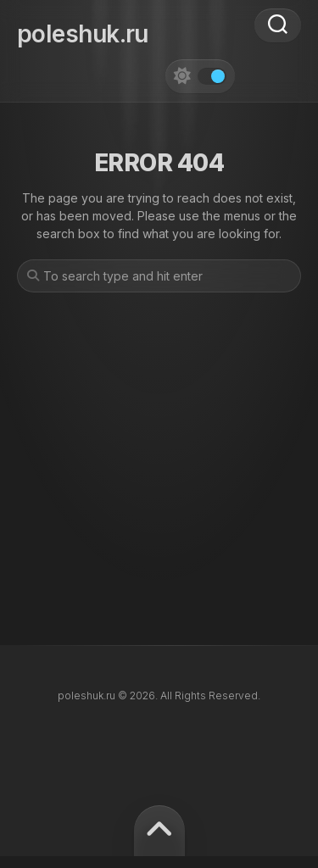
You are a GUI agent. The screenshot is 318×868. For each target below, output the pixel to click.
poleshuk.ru (83, 34)
